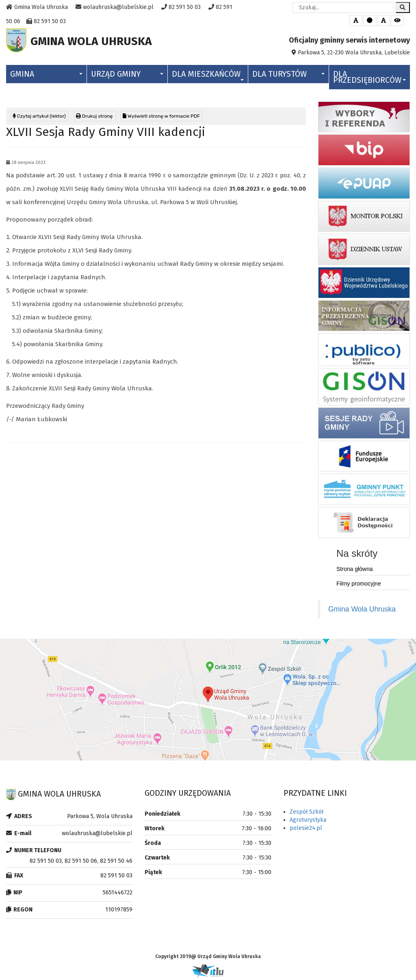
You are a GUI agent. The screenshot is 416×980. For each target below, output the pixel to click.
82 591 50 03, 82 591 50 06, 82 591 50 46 (81, 863)
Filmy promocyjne (359, 586)
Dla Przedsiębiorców (369, 79)
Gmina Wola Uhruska (362, 611)
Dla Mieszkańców (208, 77)
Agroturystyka (308, 822)
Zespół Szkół (307, 814)
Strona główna (355, 571)
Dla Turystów (288, 76)
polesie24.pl (306, 830)
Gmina (46, 76)
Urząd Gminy (127, 76)
